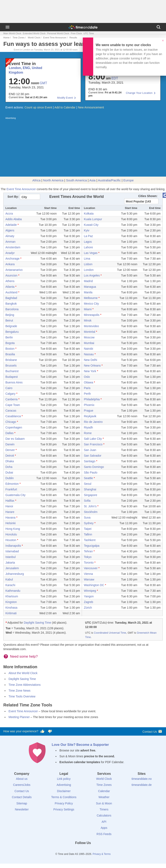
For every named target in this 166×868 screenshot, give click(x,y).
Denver (10, 450)
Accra (9, 214)
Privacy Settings (64, 809)
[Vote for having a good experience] (42, 731)
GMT (43, 83)
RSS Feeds (104, 834)
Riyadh (88, 427)
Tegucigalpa (92, 546)
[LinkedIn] (83, 850)
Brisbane (11, 360)
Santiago (90, 461)
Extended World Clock (34, 33)
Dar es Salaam (15, 439)
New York (90, 371)
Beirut (9, 320)
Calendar (104, 791)
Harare (10, 512)
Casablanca (13, 416)
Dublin (10, 478)
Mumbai (89, 343)
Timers (104, 809)
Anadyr (10, 253)
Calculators (104, 815)
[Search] (159, 27)
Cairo (9, 388)
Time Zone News (19, 691)
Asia (92, 180)
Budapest (12, 377)
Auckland (11, 292)
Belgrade (11, 326)
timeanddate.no (142, 779)
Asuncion (11, 275)
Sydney (89, 523)
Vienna (88, 574)
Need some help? (24, 656)
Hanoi (9, 506)
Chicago (11, 422)
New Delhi (90, 360)
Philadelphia (92, 399)
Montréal (89, 332)
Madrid (88, 281)
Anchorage (12, 259)
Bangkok (11, 304)
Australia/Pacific (109, 180)
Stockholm (91, 512)
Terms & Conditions (64, 797)
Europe (129, 180)
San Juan (90, 450)
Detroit (10, 456)
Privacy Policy (64, 803)
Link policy (64, 779)
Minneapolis (92, 315)
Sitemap (22, 803)
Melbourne (91, 298)
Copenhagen (14, 427)
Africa (36, 180)
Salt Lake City (93, 439)
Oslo (87, 377)
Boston (10, 349)
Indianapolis (13, 546)
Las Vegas (91, 253)
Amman (10, 242)
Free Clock (76, 33)
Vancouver (91, 568)
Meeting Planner (19, 717)
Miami (88, 309)
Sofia (87, 501)
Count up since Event (38, 107)
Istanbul (11, 557)
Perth (87, 394)
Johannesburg (15, 574)
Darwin (10, 444)
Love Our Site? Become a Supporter (80, 745)
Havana (10, 518)
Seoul (88, 484)
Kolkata (89, 214)
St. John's (90, 506)
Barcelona (12, 309)
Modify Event (65, 98)
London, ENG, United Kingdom (25, 70)
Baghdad (11, 298)
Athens (10, 281)
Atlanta (10, 287)
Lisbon (88, 264)
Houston (11, 540)
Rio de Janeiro (93, 422)
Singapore (90, 495)
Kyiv (87, 230)
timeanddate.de (142, 785)
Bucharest (12, 371)
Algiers (10, 230)
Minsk (88, 320)
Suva (87, 518)
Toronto (89, 563)
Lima (87, 259)
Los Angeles (92, 275)
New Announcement (91, 107)
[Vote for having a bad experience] (50, 731)
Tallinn (88, 534)
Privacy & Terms (102, 854)
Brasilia (10, 354)
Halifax (10, 501)
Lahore (88, 247)
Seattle (88, 478)
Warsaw (89, 579)
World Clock (34, 38)
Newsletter (22, 809)
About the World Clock (23, 673)
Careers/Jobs (22, 785)
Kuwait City (91, 225)
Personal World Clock (58, 33)
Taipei (88, 529)
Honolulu (11, 534)
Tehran (88, 551)
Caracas (11, 411)
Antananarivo (14, 270)
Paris (87, 388)
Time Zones (19, 38)
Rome (88, 433)
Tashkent (90, 540)
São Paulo (91, 472)
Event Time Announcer (55, 38)
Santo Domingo (94, 467)
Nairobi (88, 349)
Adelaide (11, 225)
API (104, 822)
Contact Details (22, 797)
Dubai (9, 472)
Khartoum (12, 596)
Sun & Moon (104, 803)
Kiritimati (11, 613)
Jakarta (10, 563)
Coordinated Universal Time (110, 633)
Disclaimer (64, 791)
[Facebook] (69, 850)
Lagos (88, 242)
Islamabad (12, 551)
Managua (90, 287)
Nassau (89, 354)
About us (22, 779)
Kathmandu (13, 591)
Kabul (9, 579)
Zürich (88, 608)
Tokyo (88, 557)
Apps (104, 828)
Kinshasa (11, 608)
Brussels (11, 366)
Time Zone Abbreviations (25, 685)
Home (6, 38)
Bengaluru (12, 332)
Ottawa (88, 382)
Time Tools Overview (22, 696)
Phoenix (89, 405)
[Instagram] (90, 850)
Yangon (89, 596)
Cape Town (13, 405)
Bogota (10, 343)
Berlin (9, 337)
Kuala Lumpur (93, 219)
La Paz (88, 236)
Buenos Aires (14, 382)
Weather (104, 797)
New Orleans (92, 366)
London (89, 270)
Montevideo (91, 326)
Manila (88, 292)
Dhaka (10, 461)
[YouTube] (97, 850)
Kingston (11, 602)
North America (53, 180)
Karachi (10, 585)
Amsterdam (13, 247)
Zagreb (88, 602)
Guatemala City (15, 495)
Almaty (10, 236)
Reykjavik (90, 416)
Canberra (11, 399)
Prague (89, 411)
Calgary (10, 394)
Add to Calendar (65, 107)
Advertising (64, 785)
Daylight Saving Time (37, 623)
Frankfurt (11, 489)
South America (76, 180)
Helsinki (11, 523)
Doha (9, 467)
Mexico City (91, 304)
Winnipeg (90, 591)
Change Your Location (139, 93)
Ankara (10, 264)
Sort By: (13, 197)
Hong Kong (13, 529)
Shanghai (90, 489)
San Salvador (93, 456)
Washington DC (94, 585)
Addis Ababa (14, 219)
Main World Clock (12, 33)
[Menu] (7, 27)
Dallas (9, 433)
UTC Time (89, 33)
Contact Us (153, 731)
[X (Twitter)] (76, 850)
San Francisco (93, 444)
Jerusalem (12, 568)
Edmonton (12, 484)
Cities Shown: (148, 196)
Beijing (10, 315)
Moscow (89, 337)
